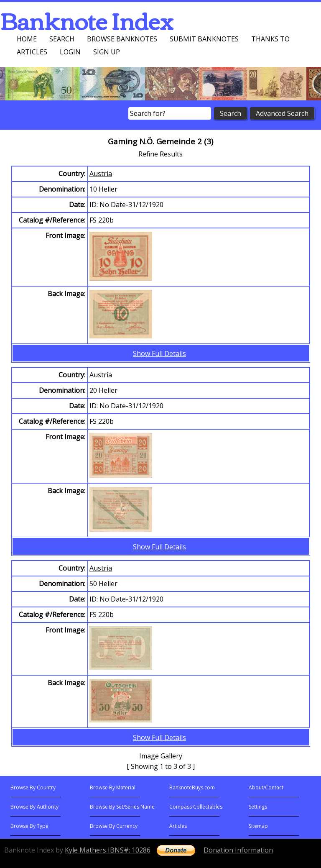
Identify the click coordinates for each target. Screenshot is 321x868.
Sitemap (258, 826)
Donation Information (238, 850)
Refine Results (160, 154)
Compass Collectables (196, 807)
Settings (258, 807)
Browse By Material (113, 787)
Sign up (107, 52)
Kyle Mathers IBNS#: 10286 (108, 850)
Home (27, 39)
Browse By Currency (114, 826)
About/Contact (266, 787)
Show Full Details (159, 353)
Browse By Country (33, 787)
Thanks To (270, 39)
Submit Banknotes (204, 39)
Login (70, 52)
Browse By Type (29, 826)
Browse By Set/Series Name (122, 807)
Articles (32, 52)
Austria (101, 174)
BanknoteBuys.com (192, 787)
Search (62, 39)
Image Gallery (161, 756)
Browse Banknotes (122, 39)
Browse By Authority (34, 807)
